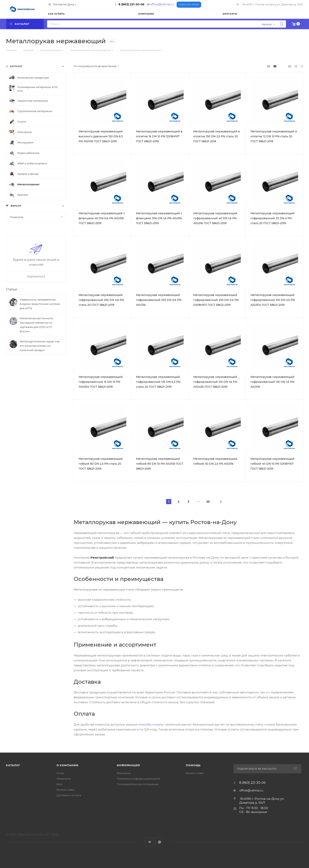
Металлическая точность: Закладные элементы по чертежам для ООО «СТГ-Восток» (37, 325)
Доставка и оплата (69, 795)
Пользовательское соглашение (138, 784)
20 (208, 502)
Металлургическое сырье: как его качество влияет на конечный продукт (40, 346)
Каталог (13, 765)
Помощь (193, 765)
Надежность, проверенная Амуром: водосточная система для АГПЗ (40, 304)
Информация (128, 765)
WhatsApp (160, 842)
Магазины (124, 773)
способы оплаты (151, 724)
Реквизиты (64, 779)
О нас (60, 773)
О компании (67, 765)
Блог (60, 784)
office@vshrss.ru (162, 4)
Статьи (11, 289)
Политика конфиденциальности (138, 779)
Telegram (149, 842)
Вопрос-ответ (66, 790)
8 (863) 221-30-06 (131, 4)
